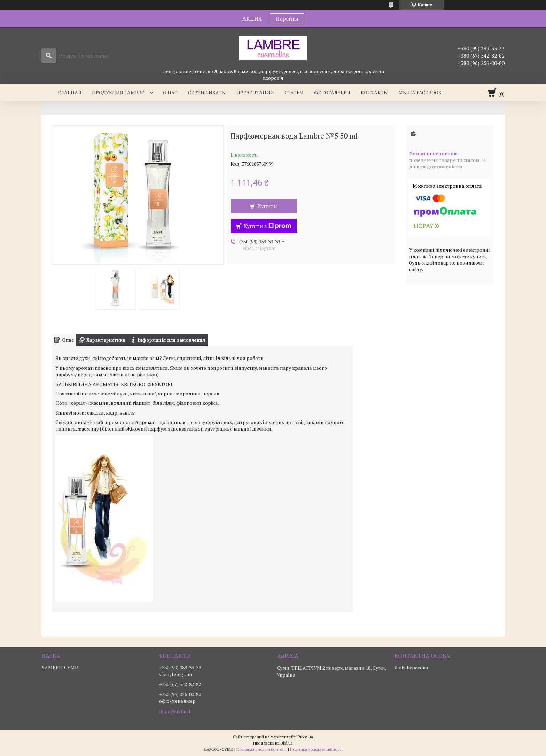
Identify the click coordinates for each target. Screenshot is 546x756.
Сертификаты (207, 92)
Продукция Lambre (118, 92)
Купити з (267, 226)
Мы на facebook (420, 92)
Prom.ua (305, 737)
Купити (267, 206)
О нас (170, 92)
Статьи (294, 92)
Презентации (255, 92)
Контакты (374, 92)
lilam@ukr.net (175, 711)
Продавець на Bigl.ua (273, 743)
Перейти (287, 18)
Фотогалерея (332, 92)
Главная (70, 92)
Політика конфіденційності (316, 749)
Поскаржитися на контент (262, 749)
